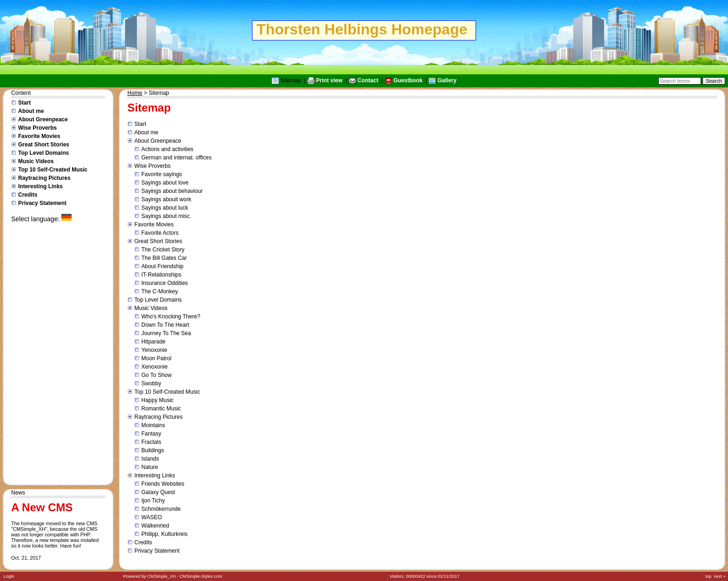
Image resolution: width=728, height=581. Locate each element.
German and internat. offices (176, 158)
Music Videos (36, 161)
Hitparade (153, 342)
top (708, 576)
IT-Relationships (161, 275)
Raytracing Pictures (44, 178)
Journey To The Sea (166, 333)
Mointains (153, 425)
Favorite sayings (162, 174)
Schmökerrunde (161, 509)
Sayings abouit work (166, 199)
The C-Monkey (160, 291)
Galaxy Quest (158, 492)
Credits (28, 195)
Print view (329, 80)
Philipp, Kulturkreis (164, 534)
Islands (150, 459)
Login (9, 576)
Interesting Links (40, 186)
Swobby (151, 383)
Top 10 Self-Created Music (53, 170)
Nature (150, 467)
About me (31, 111)
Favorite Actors (160, 233)
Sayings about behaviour (172, 191)
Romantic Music (161, 409)
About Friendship (162, 266)
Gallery (447, 80)
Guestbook (408, 80)
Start (24, 103)
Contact (368, 80)
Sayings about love (165, 183)
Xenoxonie (155, 367)
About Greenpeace (43, 119)
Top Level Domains (43, 153)
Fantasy (151, 434)
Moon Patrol (156, 358)
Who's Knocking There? (171, 317)
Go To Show (156, 375)
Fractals (151, 442)
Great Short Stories (44, 145)
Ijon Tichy (153, 501)
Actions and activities (167, 149)
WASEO (152, 517)
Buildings (153, 450)
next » (720, 576)
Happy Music (157, 400)
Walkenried (155, 526)
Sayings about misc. (166, 216)
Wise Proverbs (37, 128)
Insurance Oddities (165, 283)
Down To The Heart (165, 325)
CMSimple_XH (162, 576)
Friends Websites (163, 484)
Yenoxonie (154, 350)
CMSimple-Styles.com (201, 576)
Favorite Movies (39, 136)
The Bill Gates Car (164, 258)
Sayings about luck (165, 208)
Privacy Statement (42, 203)
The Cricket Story (163, 250)
